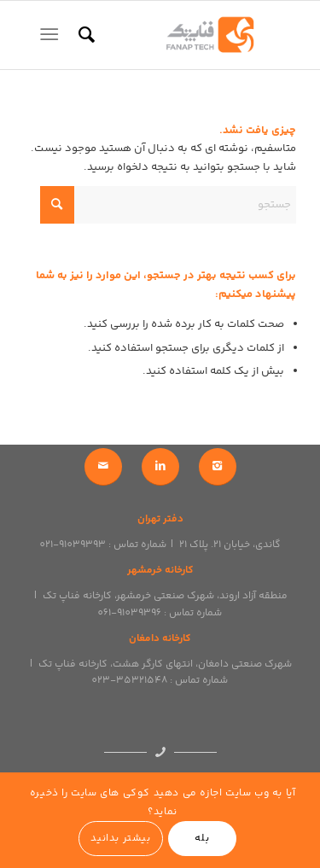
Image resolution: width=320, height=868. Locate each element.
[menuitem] (84, 35)
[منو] (52, 35)
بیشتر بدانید (120, 839)
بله (202, 839)
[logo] (187, 35)
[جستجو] (84, 35)
